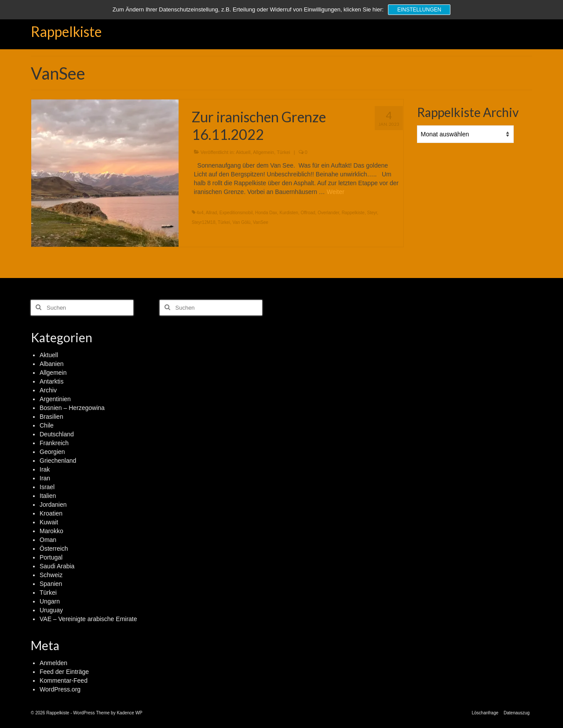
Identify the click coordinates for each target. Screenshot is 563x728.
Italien (48, 496)
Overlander (328, 213)
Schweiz (51, 575)
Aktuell (243, 152)
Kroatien (51, 513)
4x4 (200, 213)
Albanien (52, 364)
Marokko (51, 531)
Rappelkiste (66, 31)
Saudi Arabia (57, 566)
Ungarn (50, 601)
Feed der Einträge (64, 672)
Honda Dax (266, 213)
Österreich (54, 549)
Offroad (308, 213)
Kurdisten (289, 213)
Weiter (336, 192)
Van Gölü (241, 222)
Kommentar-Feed (64, 680)
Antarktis (51, 381)
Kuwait (49, 522)
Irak (45, 469)
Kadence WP (129, 713)
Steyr (372, 213)
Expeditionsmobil (236, 213)
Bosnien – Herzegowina (72, 408)
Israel (47, 487)
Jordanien (53, 505)
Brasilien (51, 417)
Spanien (51, 584)
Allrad (212, 213)
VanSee (261, 222)
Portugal (51, 557)
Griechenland (58, 461)
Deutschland (57, 434)
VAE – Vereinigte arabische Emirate (88, 619)
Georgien (52, 452)
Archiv (48, 390)
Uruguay (51, 610)
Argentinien (55, 399)
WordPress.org (60, 689)
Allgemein (263, 152)
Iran (45, 478)
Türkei (283, 152)
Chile (47, 425)
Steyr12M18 (204, 222)
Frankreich (54, 443)
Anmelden (53, 663)
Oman (48, 540)
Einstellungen (419, 10)
